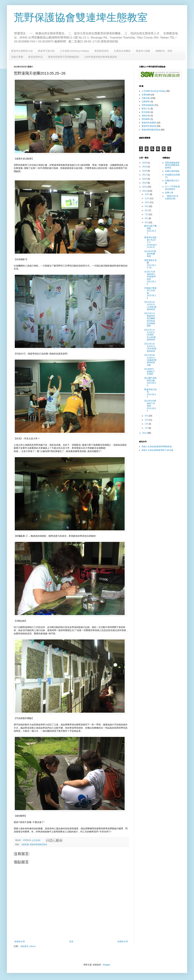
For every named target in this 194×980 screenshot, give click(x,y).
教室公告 (146, 109)
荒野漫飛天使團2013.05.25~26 (150, 264)
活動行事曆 (17, 57)
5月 (147, 222)
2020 (145, 163)
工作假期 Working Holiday (153, 91)
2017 (145, 175)
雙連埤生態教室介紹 (22, 51)
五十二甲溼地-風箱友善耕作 (173, 188)
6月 (147, 218)
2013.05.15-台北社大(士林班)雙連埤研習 (150, 306)
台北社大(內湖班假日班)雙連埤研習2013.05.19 (150, 278)
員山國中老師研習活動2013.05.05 (150, 382)
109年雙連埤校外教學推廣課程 (101, 57)
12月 (147, 194)
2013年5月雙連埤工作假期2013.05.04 (150, 406)
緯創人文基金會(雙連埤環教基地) (157, 447)
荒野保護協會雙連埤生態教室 (81, 17)
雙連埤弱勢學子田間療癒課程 (64, 57)
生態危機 (146, 95)
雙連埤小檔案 (143, 51)
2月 (147, 424)
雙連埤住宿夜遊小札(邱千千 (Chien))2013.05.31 (150, 242)
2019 (145, 167)
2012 (145, 433)
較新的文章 (20, 942)
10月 (147, 202)
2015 (145, 183)
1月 (147, 428)
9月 (147, 206)
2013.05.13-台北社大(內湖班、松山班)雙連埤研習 (150, 335)
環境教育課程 (101, 51)
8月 (147, 210)
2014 (145, 187)
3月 (147, 420)
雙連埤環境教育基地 (38, 844)
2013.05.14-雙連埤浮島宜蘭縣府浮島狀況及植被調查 (150, 320)
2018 (145, 171)
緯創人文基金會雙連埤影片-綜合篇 (157, 450)
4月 (147, 416)
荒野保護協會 (148, 105)
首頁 (71, 942)
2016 (145, 179)
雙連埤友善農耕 (149, 123)
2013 (145, 191)
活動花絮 (25, 844)
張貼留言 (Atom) (28, 946)
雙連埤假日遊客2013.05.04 (150, 393)
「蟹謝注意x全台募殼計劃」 (172, 197)
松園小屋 (169, 193)
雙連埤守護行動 (46, 51)
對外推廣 (146, 112)
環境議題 (146, 119)
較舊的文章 (123, 942)
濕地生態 (146, 116)
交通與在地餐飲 (122, 51)
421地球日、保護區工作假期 (150, 372)
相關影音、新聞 (164, 51)
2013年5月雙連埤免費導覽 (150, 254)
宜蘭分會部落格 (172, 171)
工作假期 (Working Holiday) (74, 51)
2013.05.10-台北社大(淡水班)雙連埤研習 (150, 347)
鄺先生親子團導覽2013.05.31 (150, 230)
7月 (147, 214)
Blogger (107, 965)
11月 (147, 198)
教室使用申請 (36, 57)
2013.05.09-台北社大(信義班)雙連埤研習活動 (150, 360)
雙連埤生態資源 (149, 126)
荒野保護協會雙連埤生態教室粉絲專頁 (172, 165)
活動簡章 (146, 102)
